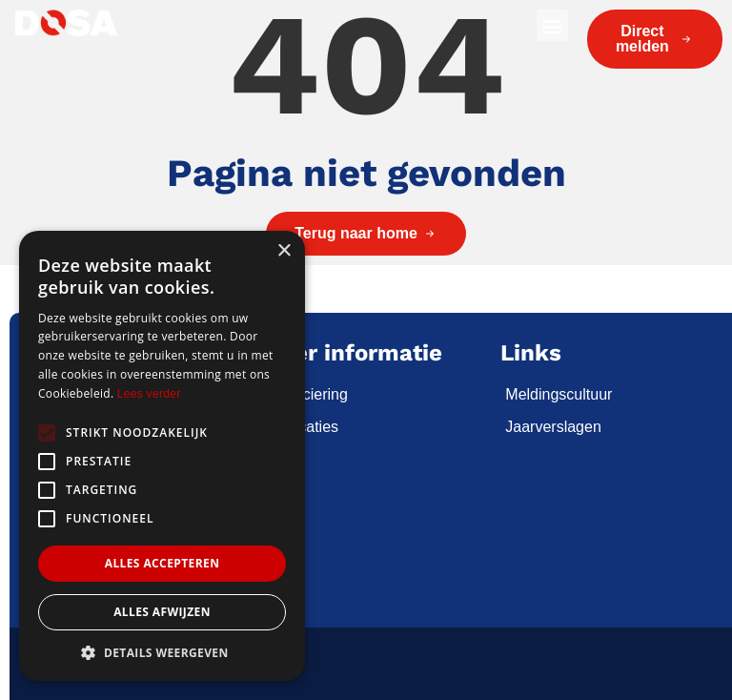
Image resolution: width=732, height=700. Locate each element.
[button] (552, 25)
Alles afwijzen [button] (162, 612)
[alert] (162, 456)
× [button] (284, 251)
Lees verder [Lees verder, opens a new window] (149, 394)
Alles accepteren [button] (163, 563)
